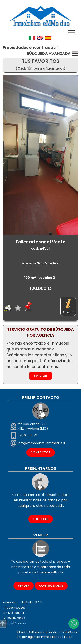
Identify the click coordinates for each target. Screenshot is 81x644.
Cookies (20, 623)
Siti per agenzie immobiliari (37, 637)
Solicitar (40, 376)
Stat (69, 637)
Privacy (8, 623)
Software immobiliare (44, 632)
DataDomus (71, 632)
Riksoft (22, 632)
